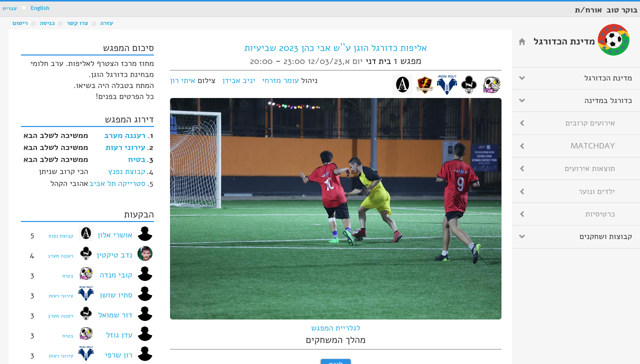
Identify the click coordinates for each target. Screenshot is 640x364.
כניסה (47, 23)
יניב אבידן (238, 80)
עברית (10, 8)
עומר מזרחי (280, 80)
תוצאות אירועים (590, 168)
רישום (20, 23)
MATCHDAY (593, 146)
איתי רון (183, 80)
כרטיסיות (600, 214)
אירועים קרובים (590, 123)
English (40, 8)
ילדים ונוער (597, 191)
